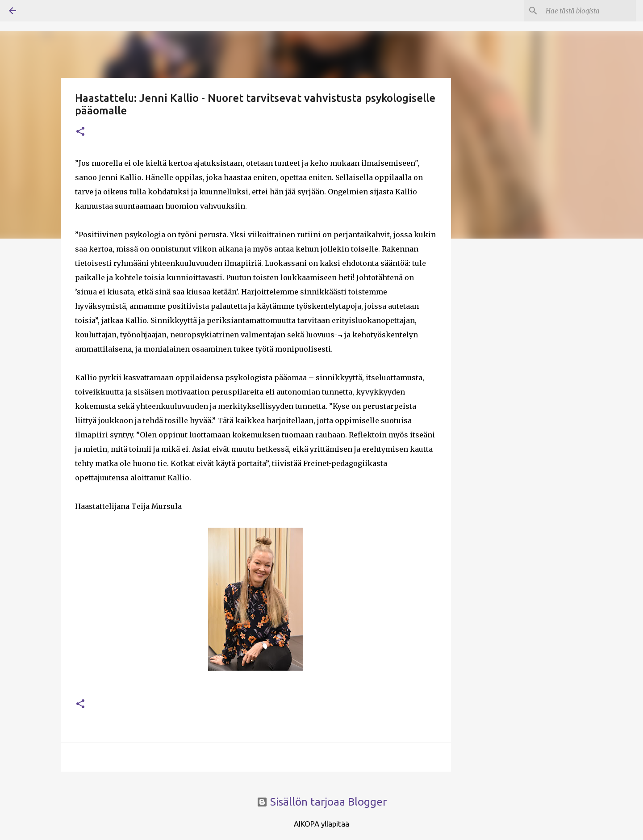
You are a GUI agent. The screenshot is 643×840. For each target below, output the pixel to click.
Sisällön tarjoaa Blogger (322, 802)
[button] (80, 132)
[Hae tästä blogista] (589, 11)
